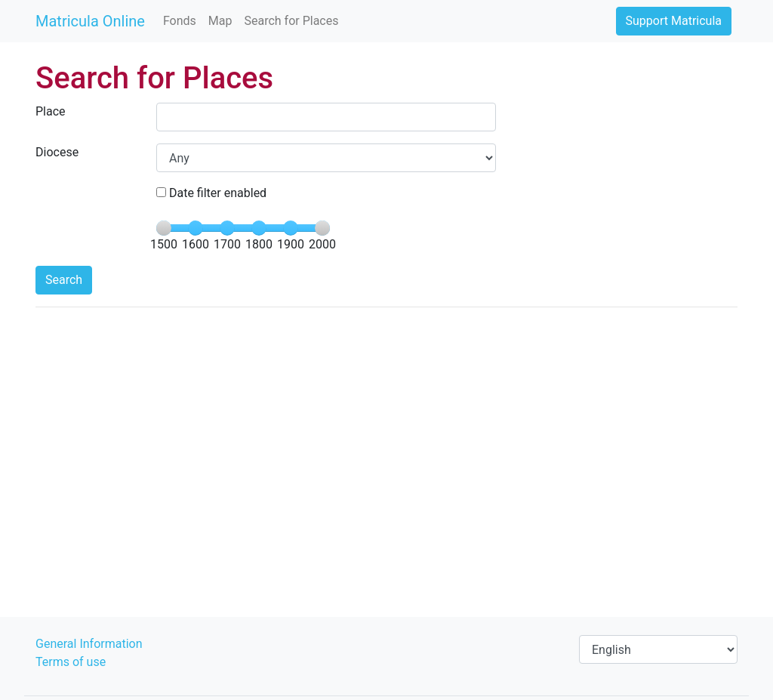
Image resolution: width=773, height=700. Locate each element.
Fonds (180, 21)
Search (64, 280)
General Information (89, 644)
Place (51, 111)
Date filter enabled (211, 193)
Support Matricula (674, 21)
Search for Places (291, 21)
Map (220, 21)
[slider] (164, 228)
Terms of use (71, 662)
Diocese (57, 152)
